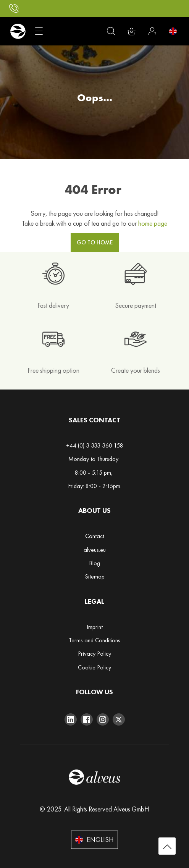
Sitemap (95, 576)
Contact (95, 536)
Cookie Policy (94, 667)
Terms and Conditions (94, 640)
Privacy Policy (94, 654)
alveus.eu (95, 550)
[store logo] (18, 31)
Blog (94, 563)
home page (153, 223)
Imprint (95, 627)
